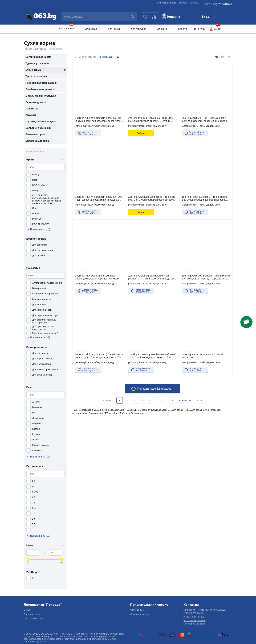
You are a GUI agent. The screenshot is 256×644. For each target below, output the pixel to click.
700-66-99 (218, 4)
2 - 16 (200, 400)
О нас (27, 610)
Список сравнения (140, 614)
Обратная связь (32, 614)
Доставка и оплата (166, 3)
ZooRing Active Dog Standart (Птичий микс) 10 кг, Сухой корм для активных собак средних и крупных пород (152, 356)
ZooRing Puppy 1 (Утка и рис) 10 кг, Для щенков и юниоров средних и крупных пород (150, 119)
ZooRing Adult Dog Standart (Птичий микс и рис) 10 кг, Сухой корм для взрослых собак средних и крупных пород (206, 277)
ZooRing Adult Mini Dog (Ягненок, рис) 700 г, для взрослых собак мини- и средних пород (99, 198)
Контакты (194, 3)
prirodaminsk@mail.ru (195, 620)
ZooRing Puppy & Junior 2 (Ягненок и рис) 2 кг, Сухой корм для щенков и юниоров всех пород (205, 198)
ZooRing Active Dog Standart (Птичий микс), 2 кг (202, 356)
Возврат (183, 3)
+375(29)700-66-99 (193, 613)
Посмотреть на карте (195, 624)
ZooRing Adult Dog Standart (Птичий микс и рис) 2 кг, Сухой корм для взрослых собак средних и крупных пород (99, 356)
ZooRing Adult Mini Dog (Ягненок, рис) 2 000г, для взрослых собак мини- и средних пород (206, 119)
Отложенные (137, 610)
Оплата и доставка (34, 619)
